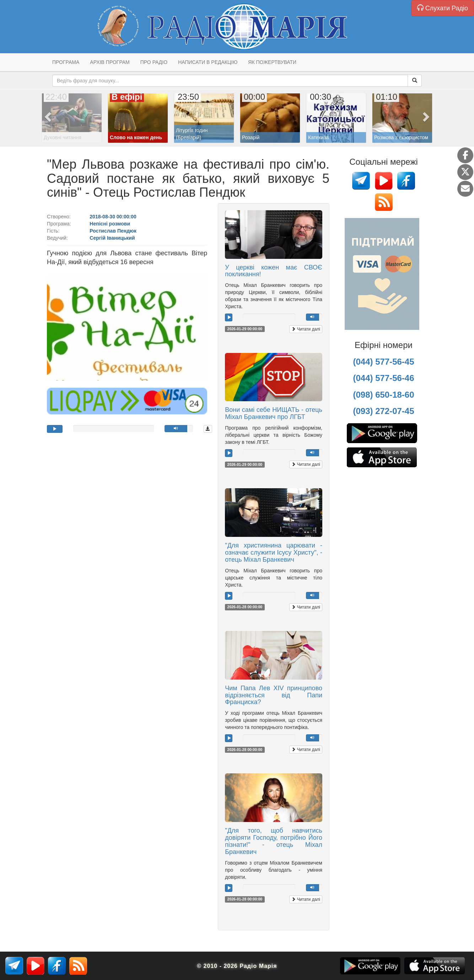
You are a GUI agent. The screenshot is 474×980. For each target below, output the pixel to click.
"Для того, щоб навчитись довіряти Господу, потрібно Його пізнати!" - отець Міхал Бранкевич (274, 841)
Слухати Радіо (443, 8)
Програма (66, 62)
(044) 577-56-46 (383, 378)
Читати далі (306, 329)
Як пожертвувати (272, 62)
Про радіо (154, 62)
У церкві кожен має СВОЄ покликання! (274, 271)
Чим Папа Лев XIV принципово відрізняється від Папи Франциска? (274, 695)
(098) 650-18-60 (383, 395)
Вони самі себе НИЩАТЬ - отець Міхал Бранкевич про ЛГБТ (274, 413)
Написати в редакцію (208, 62)
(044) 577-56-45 (383, 362)
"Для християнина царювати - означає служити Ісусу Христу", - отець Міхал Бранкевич (274, 552)
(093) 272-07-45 (383, 411)
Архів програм (110, 62)
